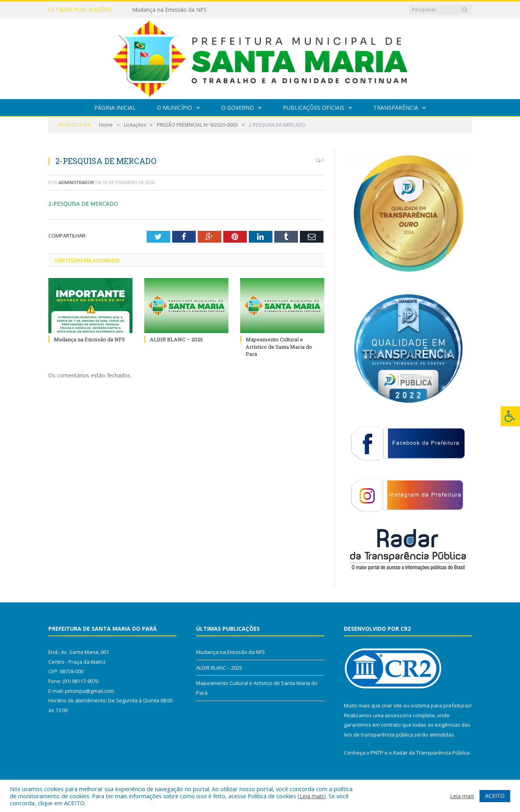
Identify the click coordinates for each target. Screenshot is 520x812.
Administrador (76, 182)
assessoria (398, 715)
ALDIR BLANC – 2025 (176, 339)
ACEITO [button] (495, 796)
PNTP (377, 753)
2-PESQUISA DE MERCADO (83, 203)
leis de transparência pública (379, 735)
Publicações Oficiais (314, 108)
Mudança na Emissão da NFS (169, 10)
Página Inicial (115, 108)
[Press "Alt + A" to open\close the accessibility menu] (510, 416)
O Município (175, 108)
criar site (392, 705)
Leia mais (312, 796)
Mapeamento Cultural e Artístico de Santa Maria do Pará (279, 346)
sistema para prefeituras (441, 705)
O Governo (238, 108)
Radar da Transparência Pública (431, 753)
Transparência (396, 108)
